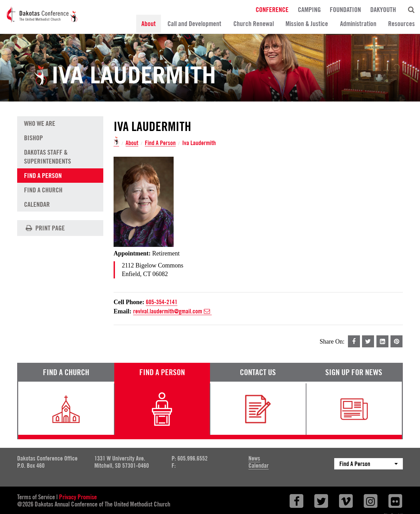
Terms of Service (36, 497)
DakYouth (383, 9)
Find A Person (160, 143)
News (254, 458)
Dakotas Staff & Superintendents (48, 156)
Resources (401, 24)
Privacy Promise (78, 497)
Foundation (345, 9)
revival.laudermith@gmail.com (172, 311)
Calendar (37, 204)
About (149, 24)
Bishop (33, 137)
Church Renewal (254, 24)
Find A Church (43, 189)
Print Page (44, 228)
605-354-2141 (162, 302)
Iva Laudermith (199, 143)
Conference (272, 9)
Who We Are (40, 123)
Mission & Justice (307, 24)
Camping (309, 9)
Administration (358, 24)
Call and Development (194, 24)
